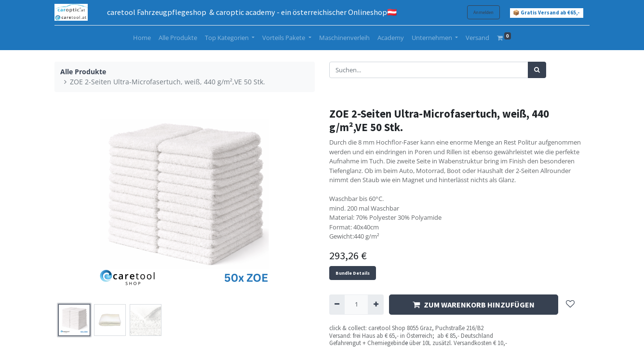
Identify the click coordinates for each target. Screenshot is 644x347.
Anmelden (483, 12)
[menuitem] (142, 38)
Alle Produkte (83, 72)
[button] (570, 305)
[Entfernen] (337, 305)
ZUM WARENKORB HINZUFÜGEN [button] (474, 305)
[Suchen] (537, 70)
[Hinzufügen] (376, 305)
